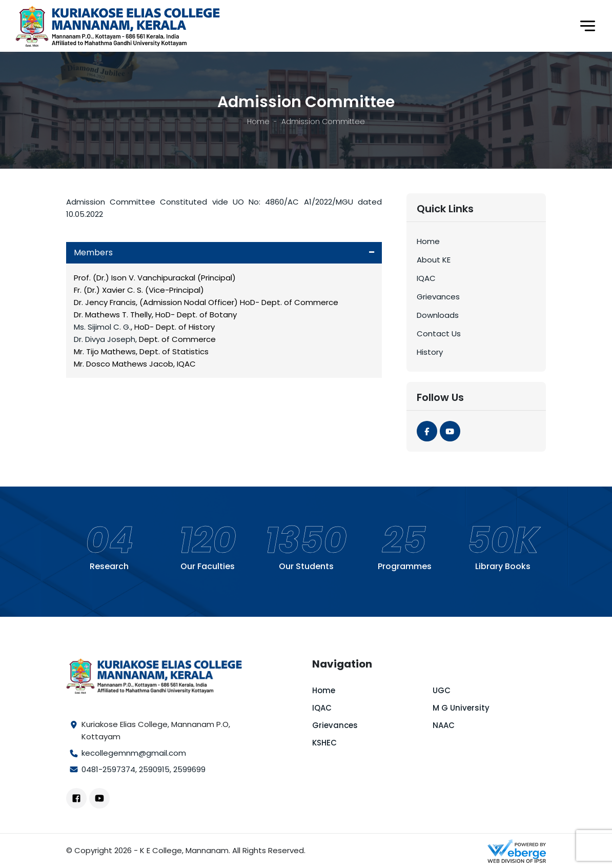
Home (258, 122)
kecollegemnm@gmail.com (134, 753)
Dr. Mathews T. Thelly (113, 315)
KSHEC (324, 743)
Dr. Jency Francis (105, 302)
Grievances (438, 297)
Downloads (438, 315)
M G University (461, 708)
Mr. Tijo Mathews (105, 351)
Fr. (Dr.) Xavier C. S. (108, 290)
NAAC (444, 725)
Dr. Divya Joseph (105, 339)
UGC (442, 690)
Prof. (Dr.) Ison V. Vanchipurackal (135, 278)
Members (93, 253)
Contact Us (439, 334)
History (430, 352)
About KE (434, 260)
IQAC (426, 278)
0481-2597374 (108, 769)
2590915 (154, 769)
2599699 (189, 769)
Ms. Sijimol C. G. (102, 327)
